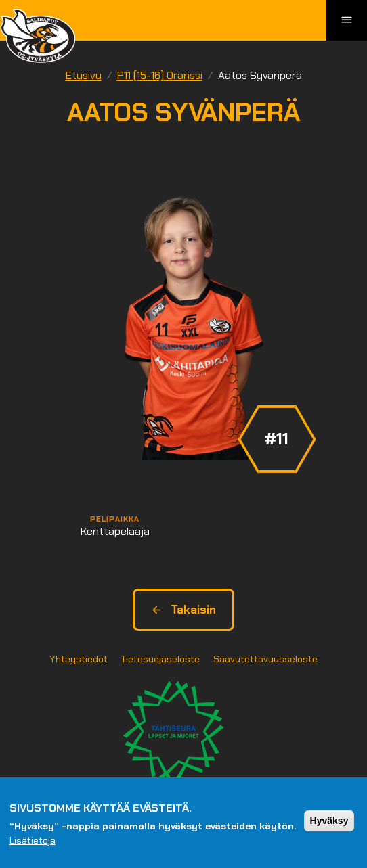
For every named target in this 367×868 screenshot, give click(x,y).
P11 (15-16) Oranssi (160, 75)
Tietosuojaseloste (160, 659)
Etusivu (84, 75)
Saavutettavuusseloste (265, 659)
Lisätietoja (33, 843)
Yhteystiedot (79, 659)
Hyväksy (329, 823)
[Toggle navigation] (347, 20)
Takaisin (183, 610)
